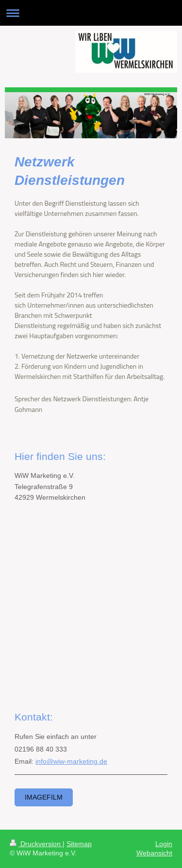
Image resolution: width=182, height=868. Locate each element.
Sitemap (79, 844)
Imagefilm (44, 797)
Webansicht (154, 853)
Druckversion (36, 844)
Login (164, 844)
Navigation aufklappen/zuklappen (91, 13)
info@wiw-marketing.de (71, 761)
